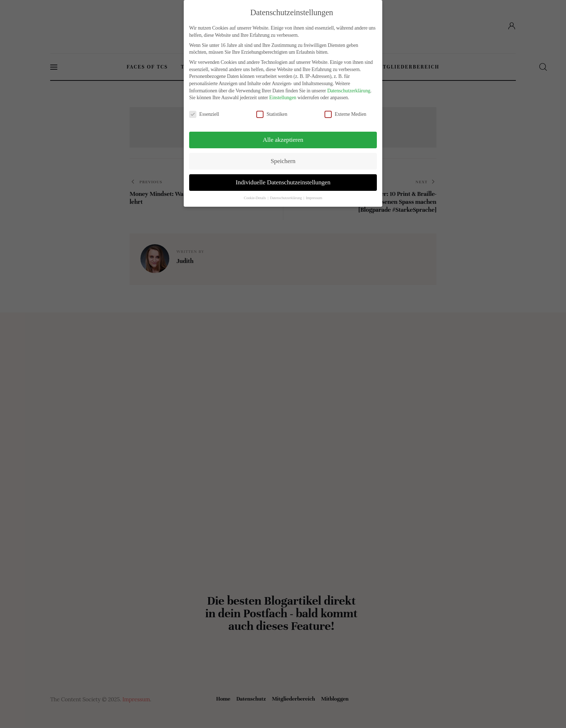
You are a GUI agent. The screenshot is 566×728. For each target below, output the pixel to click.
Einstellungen (283, 98)
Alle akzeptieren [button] (283, 140)
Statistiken (275, 114)
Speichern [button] (283, 161)
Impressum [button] (314, 198)
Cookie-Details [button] (256, 198)
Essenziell (207, 114)
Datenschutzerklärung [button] (286, 198)
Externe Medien (348, 114)
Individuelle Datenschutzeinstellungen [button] (283, 182)
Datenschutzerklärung (349, 91)
